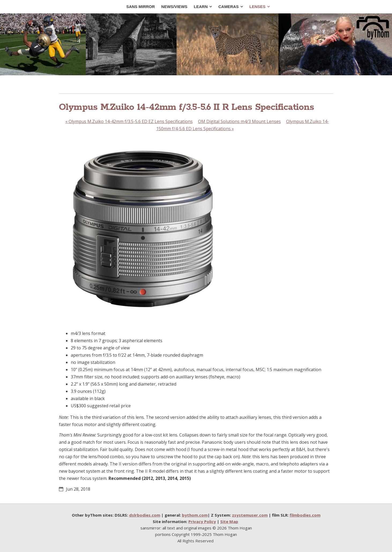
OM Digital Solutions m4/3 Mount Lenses (239, 121)
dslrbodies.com (145, 515)
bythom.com (195, 515)
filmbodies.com (305, 515)
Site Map (229, 521)
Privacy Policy (202, 521)
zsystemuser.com (250, 515)
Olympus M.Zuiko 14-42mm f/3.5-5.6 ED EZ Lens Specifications (129, 121)
